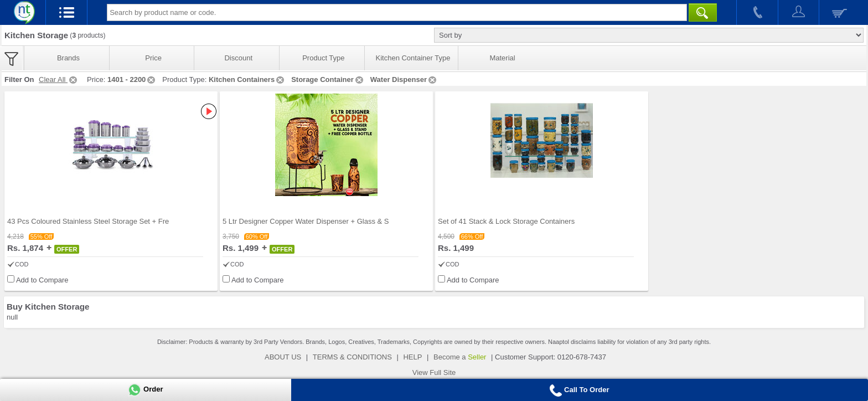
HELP (412, 357)
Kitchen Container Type (413, 58)
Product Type (323, 58)
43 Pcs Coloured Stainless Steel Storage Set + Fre (88, 221)
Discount (238, 58)
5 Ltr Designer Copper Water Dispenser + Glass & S (306, 221)
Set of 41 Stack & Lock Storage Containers (506, 221)
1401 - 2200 (132, 79)
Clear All (59, 79)
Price (153, 58)
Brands (68, 58)
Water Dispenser (404, 79)
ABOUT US (283, 357)
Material (502, 58)
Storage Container (328, 79)
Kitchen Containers (247, 79)
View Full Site (434, 372)
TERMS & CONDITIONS (352, 357)
